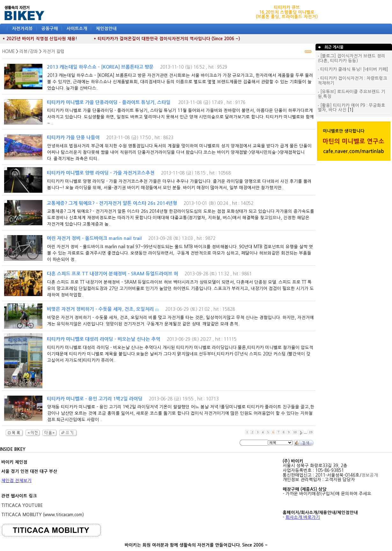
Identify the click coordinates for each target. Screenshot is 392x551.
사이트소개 (77, 29)
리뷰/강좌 (29, 52)
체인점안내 (106, 29)
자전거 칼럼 (54, 52)
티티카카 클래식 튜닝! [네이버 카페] (353, 69)
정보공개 (370, 475)
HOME (8, 52)
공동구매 (50, 29)
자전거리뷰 (22, 29)
